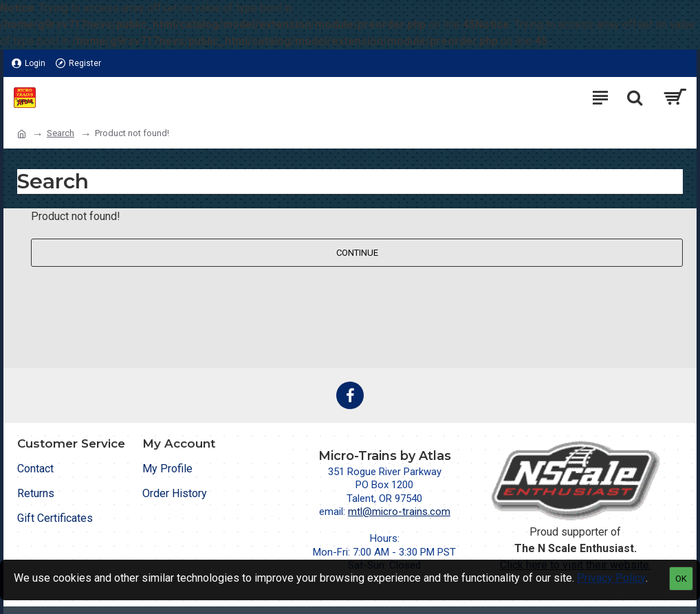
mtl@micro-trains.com (399, 512)
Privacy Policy (611, 578)
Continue (357, 253)
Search (61, 133)
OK (681, 579)
